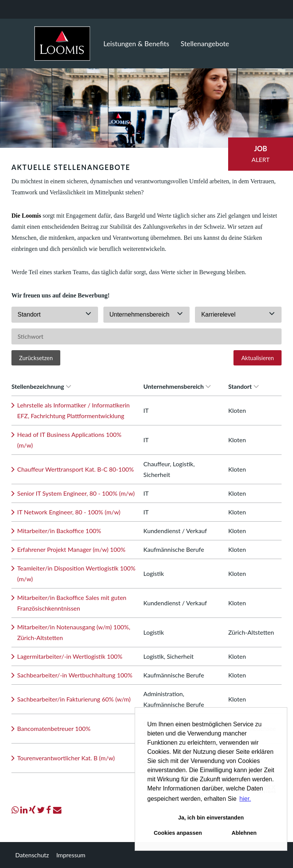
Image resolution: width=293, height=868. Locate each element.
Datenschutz (32, 855)
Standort (243, 386)
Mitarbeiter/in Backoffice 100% (59, 531)
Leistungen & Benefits (136, 44)
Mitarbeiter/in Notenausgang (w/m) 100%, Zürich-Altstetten (74, 632)
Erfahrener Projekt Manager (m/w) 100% (71, 549)
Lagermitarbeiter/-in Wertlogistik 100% (70, 656)
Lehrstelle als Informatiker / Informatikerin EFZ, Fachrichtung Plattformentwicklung (73, 410)
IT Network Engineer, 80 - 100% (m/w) (69, 512)
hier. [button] (245, 799)
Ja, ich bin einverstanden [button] (211, 818)
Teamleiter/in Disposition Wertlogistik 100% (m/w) (76, 573)
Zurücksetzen (36, 358)
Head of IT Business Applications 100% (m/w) (69, 440)
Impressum (71, 855)
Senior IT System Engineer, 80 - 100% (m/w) (76, 493)
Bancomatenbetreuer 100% (54, 728)
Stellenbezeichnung (41, 386)
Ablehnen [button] (244, 833)
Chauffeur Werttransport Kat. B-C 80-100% (76, 469)
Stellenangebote (205, 44)
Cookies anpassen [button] (178, 833)
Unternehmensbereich (177, 386)
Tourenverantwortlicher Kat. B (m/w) (66, 758)
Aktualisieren (258, 358)
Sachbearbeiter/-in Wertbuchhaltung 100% (75, 675)
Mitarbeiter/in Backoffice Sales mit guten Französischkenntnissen (72, 603)
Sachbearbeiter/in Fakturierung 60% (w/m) (74, 699)
